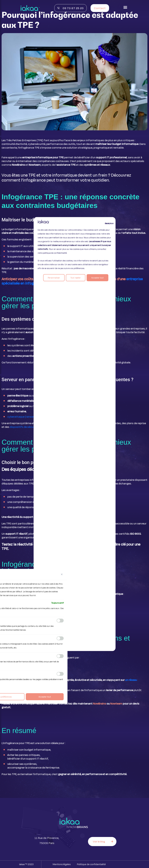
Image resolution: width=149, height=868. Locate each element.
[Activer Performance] (60, 656)
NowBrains (99, 704)
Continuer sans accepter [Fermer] (107, 223)
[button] (125, 7)
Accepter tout (97, 278)
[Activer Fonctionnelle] (60, 621)
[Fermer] (62, 574)
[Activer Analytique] (60, 638)
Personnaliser (54, 278)
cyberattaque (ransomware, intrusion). (31, 417)
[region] (74, 434)
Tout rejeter (76, 278)
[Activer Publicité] (60, 674)
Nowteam (116, 704)
